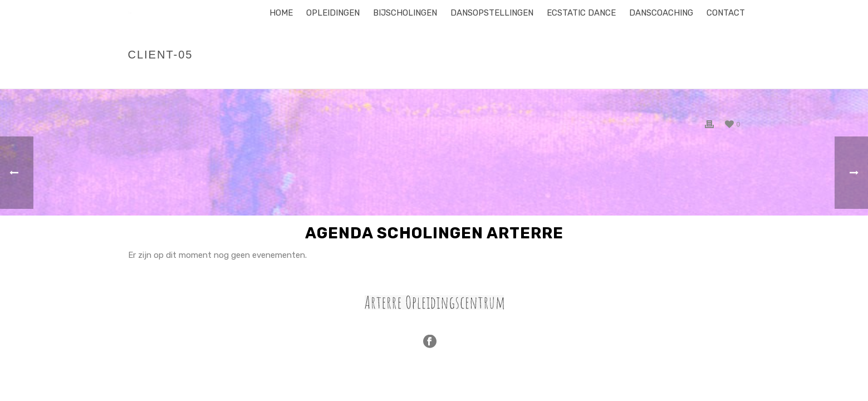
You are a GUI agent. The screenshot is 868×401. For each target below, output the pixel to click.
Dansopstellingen (492, 13)
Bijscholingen (405, 13)
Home (281, 13)
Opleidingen (333, 13)
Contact (726, 13)
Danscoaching (661, 13)
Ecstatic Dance (581, 13)
